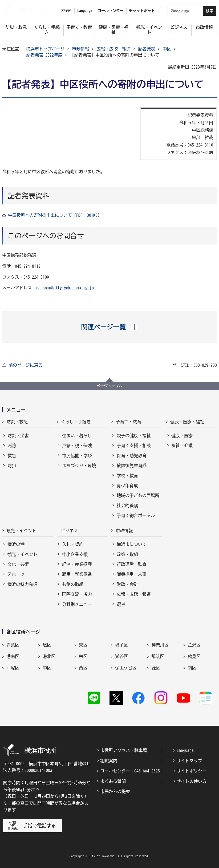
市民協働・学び (77, 456)
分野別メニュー (77, 604)
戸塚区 (13, 668)
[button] (110, 327)
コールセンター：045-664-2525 (130, 771)
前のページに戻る (26, 365)
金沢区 (194, 645)
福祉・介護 (182, 445)
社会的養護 (127, 506)
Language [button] (85, 11)
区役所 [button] (66, 11)
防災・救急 (17, 422)
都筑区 (158, 656)
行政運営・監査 (132, 564)
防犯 (12, 465)
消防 (12, 445)
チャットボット (142, 11)
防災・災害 (18, 436)
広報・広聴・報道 (113, 49)
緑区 (156, 668)
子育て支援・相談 (134, 445)
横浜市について (132, 544)
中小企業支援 (75, 554)
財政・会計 (127, 584)
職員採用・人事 (132, 574)
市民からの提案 (115, 791)
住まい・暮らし (77, 436)
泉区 (83, 645)
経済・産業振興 (77, 564)
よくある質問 (113, 781)
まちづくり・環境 (79, 465)
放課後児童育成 (132, 465)
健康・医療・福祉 (187, 422)
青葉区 (13, 645)
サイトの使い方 (192, 781)
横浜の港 (16, 544)
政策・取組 (127, 554)
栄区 (83, 656)
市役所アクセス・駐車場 (124, 750)
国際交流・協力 (77, 594)
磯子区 (121, 645)
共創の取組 (73, 584)
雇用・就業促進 (77, 574)
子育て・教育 (128, 422)
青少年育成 (127, 486)
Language (185, 750)
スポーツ (16, 574)
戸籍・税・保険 (77, 445)
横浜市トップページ (45, 49)
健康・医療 (182, 436)
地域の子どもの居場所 (138, 495)
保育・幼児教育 (132, 456)
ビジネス (70, 531)
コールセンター (111, 11)
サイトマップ (189, 761)
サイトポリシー (192, 771)
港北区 (49, 656)
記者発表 (147, 49)
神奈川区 (160, 645)
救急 (12, 456)
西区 (83, 668)
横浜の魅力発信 (22, 584)
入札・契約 (73, 544)
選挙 (121, 604)
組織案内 (109, 761)
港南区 (13, 656)
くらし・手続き (76, 422)
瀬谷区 (121, 656)
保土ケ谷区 (126, 668)
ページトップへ (109, 386)
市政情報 (80, 49)
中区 (167, 49)
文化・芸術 (18, 564)
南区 (192, 668)
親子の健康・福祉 (134, 436)
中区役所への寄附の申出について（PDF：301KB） (55, 215)
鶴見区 (194, 656)
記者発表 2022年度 (44, 55)
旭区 (47, 645)
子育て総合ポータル (136, 515)
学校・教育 (127, 476)
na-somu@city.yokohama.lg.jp (65, 288)
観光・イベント (21, 531)
